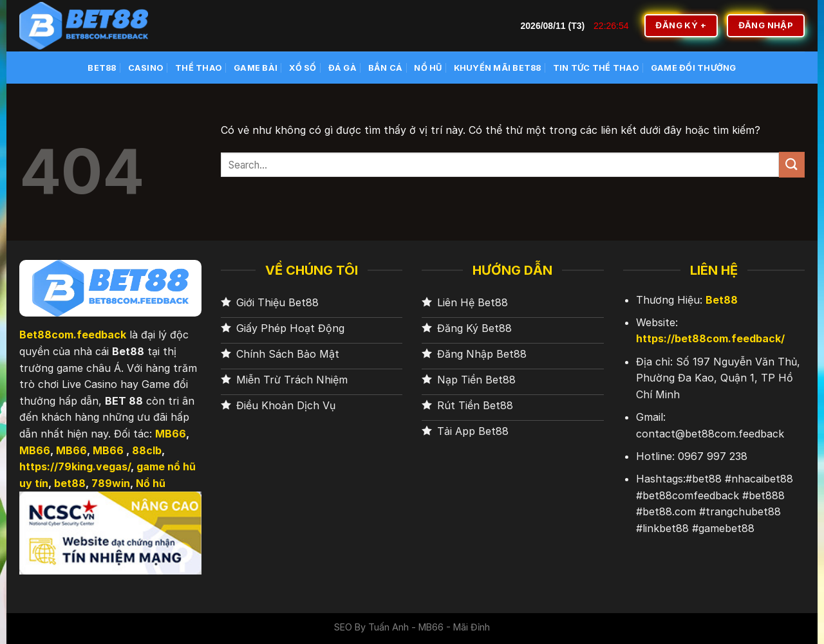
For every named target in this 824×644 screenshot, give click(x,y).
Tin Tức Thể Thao (596, 68)
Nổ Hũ (428, 68)
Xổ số (303, 68)
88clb (147, 450)
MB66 (171, 434)
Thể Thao (199, 68)
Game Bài (256, 68)
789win (111, 483)
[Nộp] (792, 164)
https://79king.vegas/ (75, 466)
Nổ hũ (151, 483)
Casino (146, 68)
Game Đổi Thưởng (694, 68)
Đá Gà (342, 68)
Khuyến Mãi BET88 (498, 68)
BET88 (102, 68)
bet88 (70, 483)
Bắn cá (386, 68)
